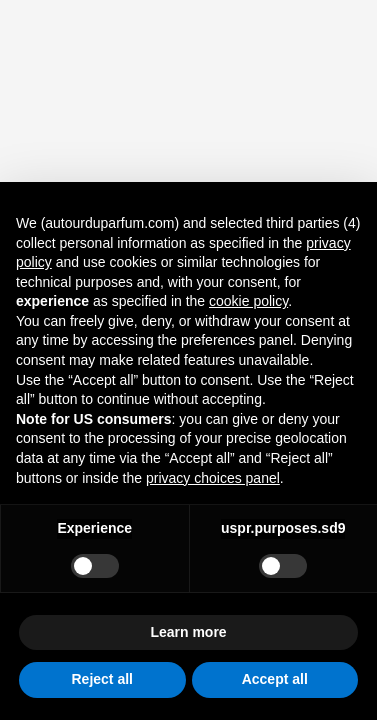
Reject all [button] (102, 679)
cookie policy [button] (248, 301)
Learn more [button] (188, 632)
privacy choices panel (213, 478)
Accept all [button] (275, 679)
